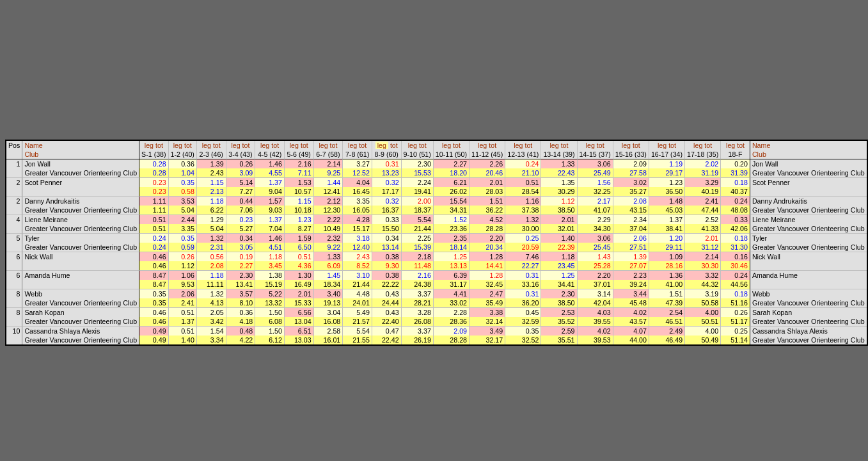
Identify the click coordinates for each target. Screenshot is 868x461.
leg (149, 145)
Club (31, 154)
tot (159, 145)
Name (33, 145)
